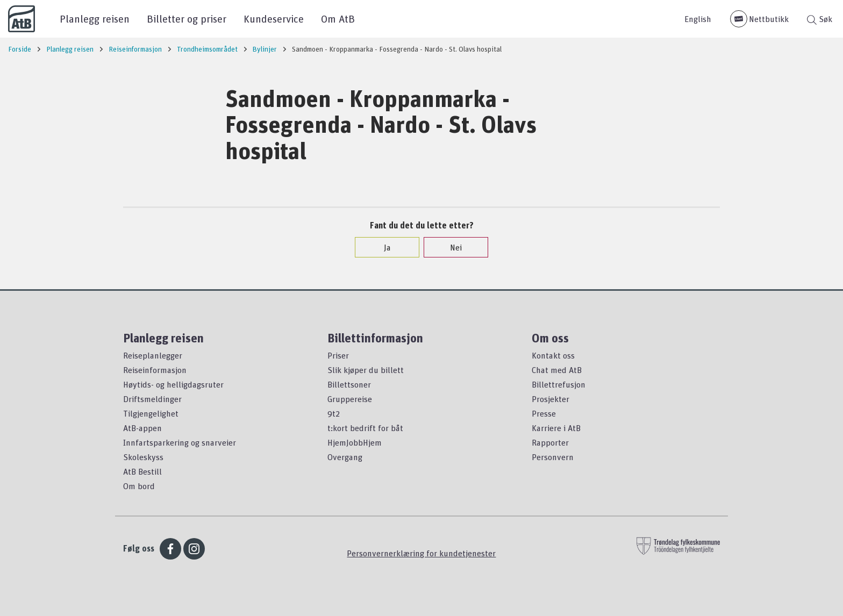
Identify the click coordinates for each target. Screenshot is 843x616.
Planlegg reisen (95, 19)
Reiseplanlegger (153, 355)
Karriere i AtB (556, 428)
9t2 (334, 413)
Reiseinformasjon (155, 370)
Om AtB (338, 19)
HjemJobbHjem (355, 442)
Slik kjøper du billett (366, 370)
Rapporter (550, 442)
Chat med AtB (557, 370)
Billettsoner (349, 384)
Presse (544, 413)
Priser (338, 355)
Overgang (345, 457)
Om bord (139, 486)
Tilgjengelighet (151, 413)
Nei (451, 247)
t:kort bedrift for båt (365, 428)
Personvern (553, 457)
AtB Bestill (142, 471)
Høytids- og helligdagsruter (173, 384)
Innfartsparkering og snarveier (180, 442)
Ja (382, 247)
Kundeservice (274, 19)
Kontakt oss (553, 355)
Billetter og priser (187, 19)
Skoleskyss (143, 457)
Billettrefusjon (559, 384)
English (698, 19)
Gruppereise (350, 399)
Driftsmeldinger (152, 399)
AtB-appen (142, 428)
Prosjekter (551, 399)
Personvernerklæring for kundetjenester (421, 553)
